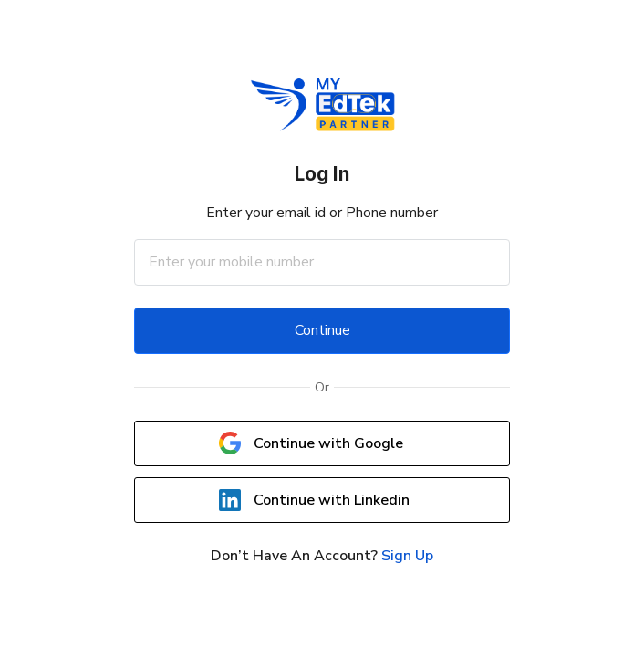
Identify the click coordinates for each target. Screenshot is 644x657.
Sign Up (407, 556)
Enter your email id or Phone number (322, 213)
